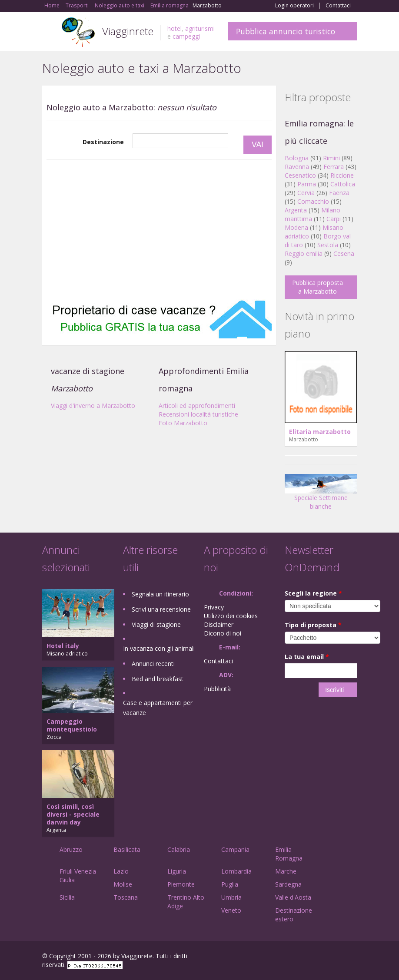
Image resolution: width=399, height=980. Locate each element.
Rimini (331, 158)
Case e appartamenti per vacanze (158, 708)
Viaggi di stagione (156, 624)
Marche (286, 871)
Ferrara (334, 167)
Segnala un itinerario (160, 594)
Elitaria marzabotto (320, 432)
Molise (123, 884)
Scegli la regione (313, 593)
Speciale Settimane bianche (321, 495)
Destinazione (103, 142)
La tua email (307, 657)
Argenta (296, 210)
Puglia (230, 884)
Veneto (231, 910)
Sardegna (288, 884)
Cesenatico (300, 175)
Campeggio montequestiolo (72, 725)
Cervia (306, 193)
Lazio (121, 871)
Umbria (231, 897)
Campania (235, 849)
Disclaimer (219, 624)
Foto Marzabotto (183, 423)
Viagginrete (128, 31)
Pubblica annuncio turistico (286, 31)
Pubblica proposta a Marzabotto (318, 287)
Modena (296, 227)
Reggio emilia (304, 253)
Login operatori (294, 6)
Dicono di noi (223, 633)
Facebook (291, 957)
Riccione (342, 175)
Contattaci (338, 6)
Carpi (334, 219)
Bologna (297, 158)
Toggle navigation (50, 32)
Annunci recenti (153, 664)
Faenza (339, 193)
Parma (307, 184)
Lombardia (236, 871)
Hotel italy (63, 646)
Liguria (177, 871)
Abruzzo (71, 849)
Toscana (126, 897)
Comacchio (313, 201)
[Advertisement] (159, 230)
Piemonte (181, 884)
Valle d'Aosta (293, 897)
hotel (175, 28)
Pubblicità (217, 689)
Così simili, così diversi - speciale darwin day (73, 814)
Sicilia (67, 897)
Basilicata (127, 849)
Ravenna (297, 167)
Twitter (332, 957)
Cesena (344, 253)
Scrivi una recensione (161, 609)
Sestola (328, 245)
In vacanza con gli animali (159, 648)
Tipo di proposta (313, 625)
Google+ (310, 957)
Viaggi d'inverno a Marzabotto (93, 406)
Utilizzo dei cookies (231, 616)
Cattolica (343, 184)
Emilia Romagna (289, 854)
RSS (352, 957)
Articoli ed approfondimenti (197, 406)
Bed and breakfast (158, 679)
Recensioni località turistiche (198, 414)
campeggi (186, 36)
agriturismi (200, 28)
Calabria (179, 849)
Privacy (214, 607)
